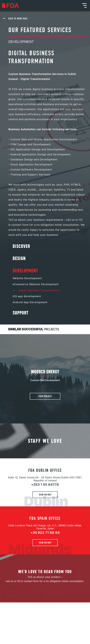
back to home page (18, 18)
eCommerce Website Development (36, 284)
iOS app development (27, 296)
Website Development (27, 278)
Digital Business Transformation (36, 290)
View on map (45, 495)
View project (45, 396)
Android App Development (30, 302)
